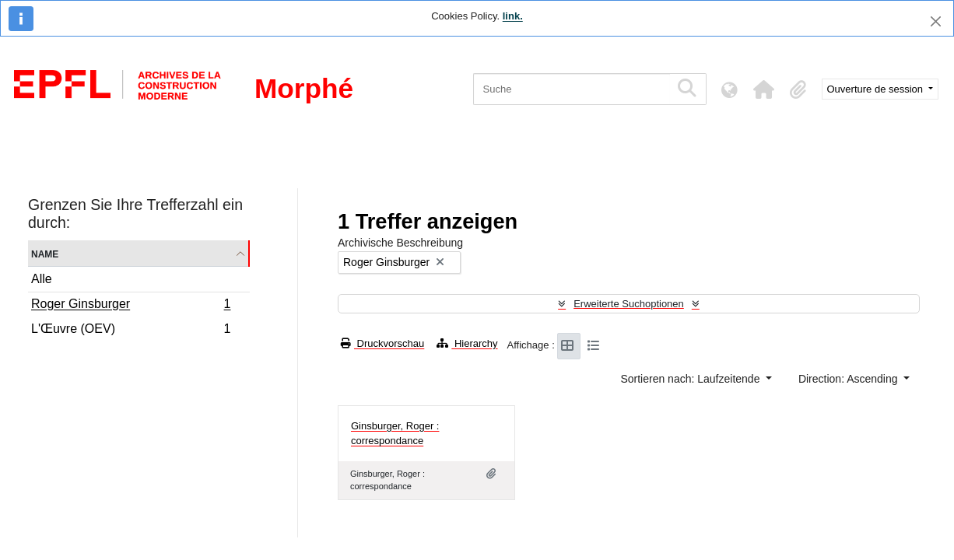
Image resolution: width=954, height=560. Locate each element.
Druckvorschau (382, 343)
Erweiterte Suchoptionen (629, 304)
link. (513, 16)
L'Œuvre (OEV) (131, 331)
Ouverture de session (877, 89)
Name (45, 253)
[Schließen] (936, 21)
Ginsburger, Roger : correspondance (395, 434)
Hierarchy (467, 343)
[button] (764, 89)
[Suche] (572, 89)
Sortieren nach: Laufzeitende (691, 379)
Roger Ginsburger (131, 306)
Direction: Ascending (850, 379)
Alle (42, 279)
